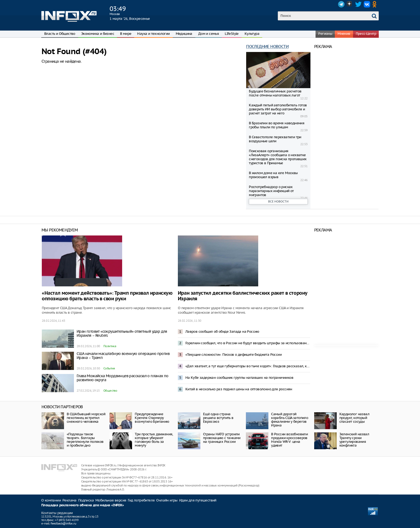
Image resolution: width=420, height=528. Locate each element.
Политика (110, 346)
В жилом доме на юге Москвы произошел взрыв (273, 175)
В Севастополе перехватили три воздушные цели (275, 139)
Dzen (350, 4)
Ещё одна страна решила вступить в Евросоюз (218, 418)
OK (376, 4)
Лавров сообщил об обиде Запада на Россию (222, 332)
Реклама (70, 500)
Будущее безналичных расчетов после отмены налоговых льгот (275, 93)
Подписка (86, 500)
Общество (110, 391)
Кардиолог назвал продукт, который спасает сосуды (354, 418)
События (109, 368)
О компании (51, 500)
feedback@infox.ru (63, 523)
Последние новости (267, 46)
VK (367, 4)
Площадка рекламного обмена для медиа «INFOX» (83, 505)
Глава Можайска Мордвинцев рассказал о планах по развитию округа (123, 378)
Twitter (358, 4)
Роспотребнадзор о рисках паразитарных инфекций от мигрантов (271, 191)
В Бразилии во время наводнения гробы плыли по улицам (277, 125)
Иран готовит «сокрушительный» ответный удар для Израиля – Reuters (122, 333)
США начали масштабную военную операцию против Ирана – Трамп (123, 356)
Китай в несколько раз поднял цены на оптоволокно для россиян (239, 389)
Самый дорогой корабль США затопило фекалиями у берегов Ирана (290, 420)
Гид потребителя (141, 500)
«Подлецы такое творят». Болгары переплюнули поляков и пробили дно (85, 440)
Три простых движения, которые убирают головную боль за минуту (154, 440)
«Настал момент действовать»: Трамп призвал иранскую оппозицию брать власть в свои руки (107, 296)
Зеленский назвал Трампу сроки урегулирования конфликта (354, 440)
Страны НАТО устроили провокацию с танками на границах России (222, 438)
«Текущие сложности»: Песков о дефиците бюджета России (233, 355)
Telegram (341, 4)
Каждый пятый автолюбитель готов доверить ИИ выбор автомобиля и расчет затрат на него (278, 109)
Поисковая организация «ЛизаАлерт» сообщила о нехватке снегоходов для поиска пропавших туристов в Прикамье (278, 157)
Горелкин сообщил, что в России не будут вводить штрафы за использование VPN (248, 343)
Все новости (278, 201)
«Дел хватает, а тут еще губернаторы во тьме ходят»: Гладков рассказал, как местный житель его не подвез (248, 366)
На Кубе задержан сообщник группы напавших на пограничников (239, 378)
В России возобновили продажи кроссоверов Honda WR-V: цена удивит (289, 440)
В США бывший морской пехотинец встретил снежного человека (86, 418)
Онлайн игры (167, 500)
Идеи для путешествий (198, 500)
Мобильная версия (111, 500)
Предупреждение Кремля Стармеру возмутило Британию (152, 418)
